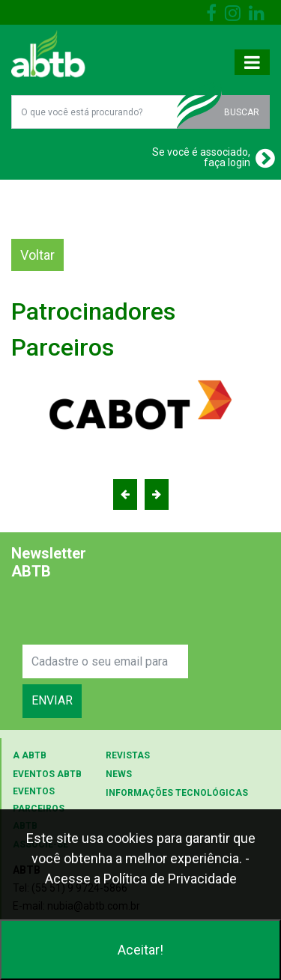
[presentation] (136, 615)
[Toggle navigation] (252, 62)
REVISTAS (128, 755)
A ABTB (30, 755)
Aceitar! (140, 950)
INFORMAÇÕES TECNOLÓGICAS (177, 793)
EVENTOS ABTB (47, 774)
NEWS (119, 774)
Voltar (37, 255)
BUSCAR (242, 112)
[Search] (105, 661)
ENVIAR (52, 700)
